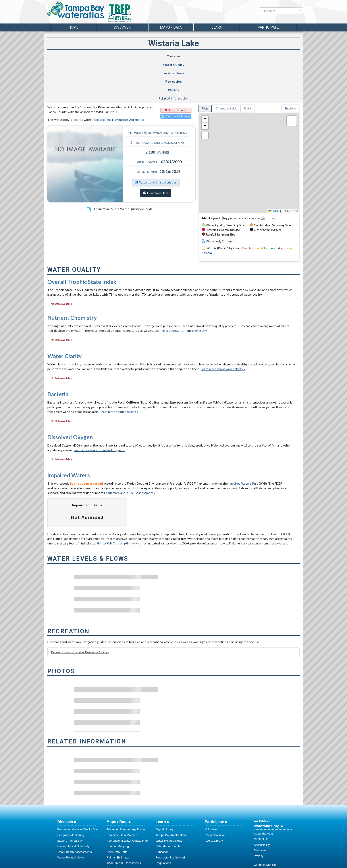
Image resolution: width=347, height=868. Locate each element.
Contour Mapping (118, 804)
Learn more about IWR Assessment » (130, 451)
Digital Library (165, 787)
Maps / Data (117, 780)
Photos (233, 56)
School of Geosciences (169, 864)
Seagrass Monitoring (71, 793)
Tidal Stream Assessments (75, 810)
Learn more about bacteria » (119, 370)
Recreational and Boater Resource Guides (80, 610)
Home (73, 27)
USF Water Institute (143, 864)
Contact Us (261, 797)
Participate (214, 780)
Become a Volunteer (176, 74)
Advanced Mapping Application (126, 787)
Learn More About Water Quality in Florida (120, 167)
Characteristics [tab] (226, 66)
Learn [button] (217, 27)
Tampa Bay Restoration (171, 793)
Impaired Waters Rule (243, 441)
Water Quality (110, 56)
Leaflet (274, 169)
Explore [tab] (290, 66)
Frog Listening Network (171, 815)
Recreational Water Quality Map (78, 787)
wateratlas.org (267, 784)
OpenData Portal (117, 810)
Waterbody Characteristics (156, 140)
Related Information (276, 56)
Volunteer (211, 787)
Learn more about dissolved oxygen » (99, 408)
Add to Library (214, 799)
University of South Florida (235, 864)
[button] (205, 77)
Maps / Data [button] (171, 27)
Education (162, 810)
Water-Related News (71, 815)
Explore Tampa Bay (70, 799)
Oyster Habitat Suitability (73, 804)
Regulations (163, 821)
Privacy (259, 814)
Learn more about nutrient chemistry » (181, 288)
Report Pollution (176, 68)
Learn (161, 780)
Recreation (191, 56)
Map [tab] (205, 66)
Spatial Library (116, 826)
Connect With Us (265, 823)
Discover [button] (122, 27)
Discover (65, 780)
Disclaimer (261, 808)
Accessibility (262, 803)
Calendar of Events (168, 804)
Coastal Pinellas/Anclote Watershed (119, 77)
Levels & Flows (149, 56)
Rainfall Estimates (118, 815)
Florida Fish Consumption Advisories (122, 501)
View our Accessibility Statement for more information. (220, 853)
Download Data (156, 151)
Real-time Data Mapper (121, 793)
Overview (69, 56)
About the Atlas (264, 791)
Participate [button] (268, 27)
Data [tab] (248, 66)
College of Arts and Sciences (201, 864)
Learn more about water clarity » (223, 327)
